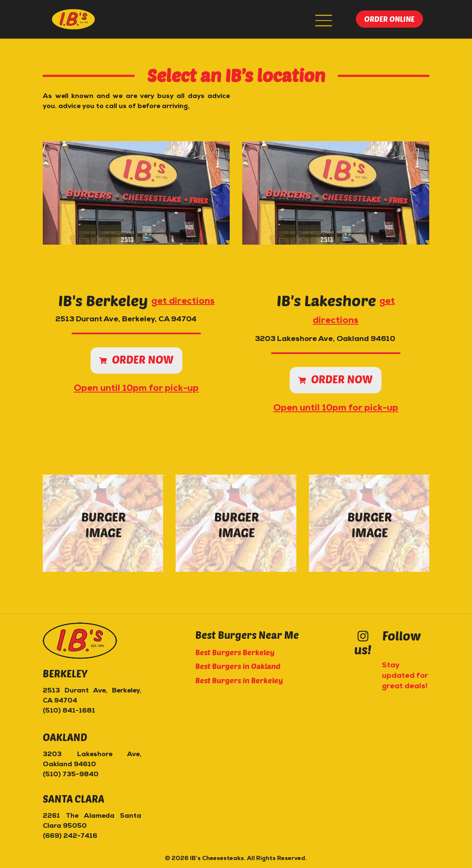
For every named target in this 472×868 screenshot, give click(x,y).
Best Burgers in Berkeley (239, 680)
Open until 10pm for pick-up (136, 389)
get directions (183, 301)
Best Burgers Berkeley (235, 652)
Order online (389, 19)
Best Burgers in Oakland (238, 666)
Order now (136, 359)
